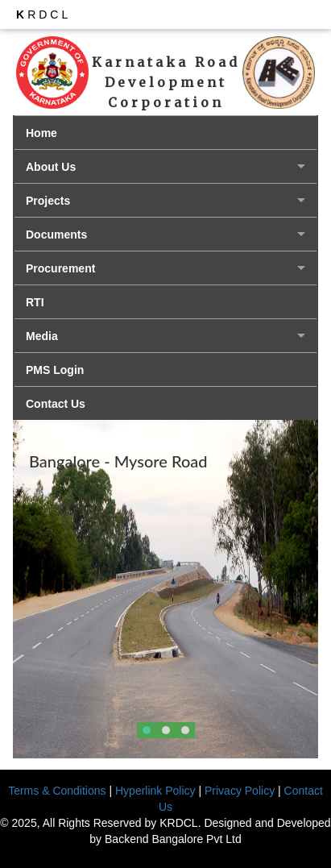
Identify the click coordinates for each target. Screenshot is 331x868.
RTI (35, 302)
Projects (48, 201)
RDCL (43, 15)
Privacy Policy (240, 791)
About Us (51, 167)
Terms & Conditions (57, 791)
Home (41, 133)
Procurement (60, 268)
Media (42, 336)
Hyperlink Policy (155, 791)
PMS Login (55, 370)
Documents (56, 235)
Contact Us (56, 404)
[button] (147, 730)
